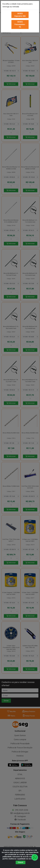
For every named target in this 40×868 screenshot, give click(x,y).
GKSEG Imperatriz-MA (20, 12)
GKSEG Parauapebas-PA (20, 21)
